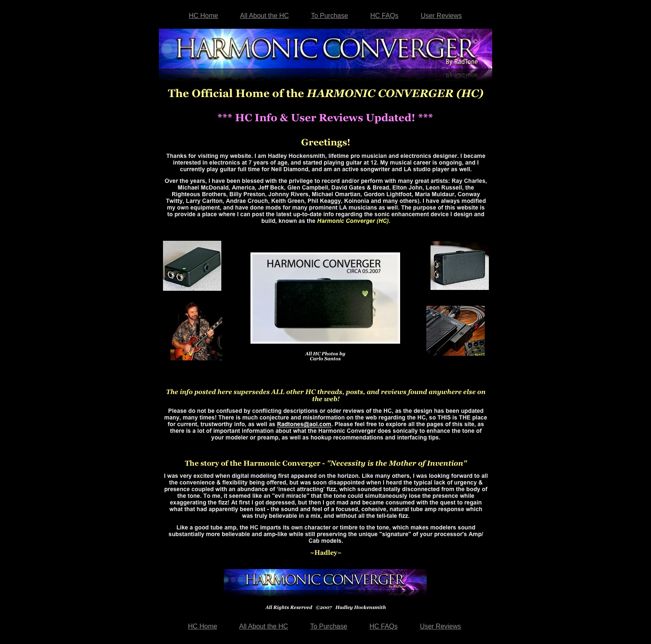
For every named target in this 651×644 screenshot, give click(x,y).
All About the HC (264, 16)
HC (203, 16)
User (441, 16)
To (329, 16)
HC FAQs (384, 16)
